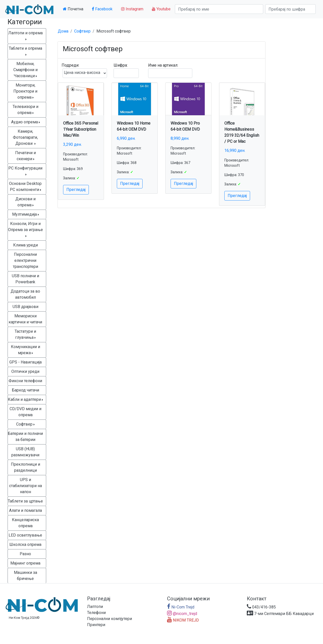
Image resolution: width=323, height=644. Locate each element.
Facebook (102, 9)
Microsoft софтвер (114, 31)
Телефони (96, 613)
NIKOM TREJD (183, 620)
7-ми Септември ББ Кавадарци (280, 614)
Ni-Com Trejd (181, 607)
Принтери (96, 625)
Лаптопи (95, 607)
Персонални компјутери (110, 619)
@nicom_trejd (182, 614)
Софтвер (82, 31)
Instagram (132, 9)
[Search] (219, 9)
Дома (63, 31)
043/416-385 (261, 607)
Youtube (161, 9)
